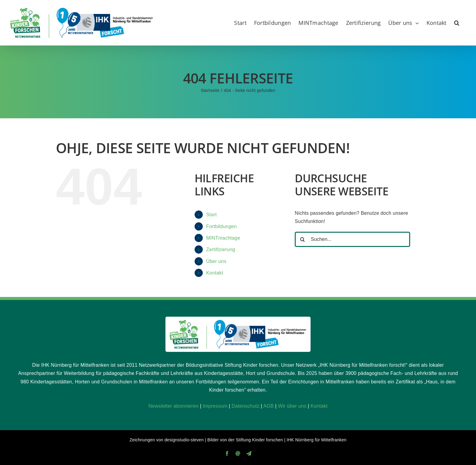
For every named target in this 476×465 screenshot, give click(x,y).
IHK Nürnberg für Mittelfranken (316, 440)
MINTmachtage (223, 238)
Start (211, 215)
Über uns (216, 261)
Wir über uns (292, 406)
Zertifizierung (221, 249)
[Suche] (302, 239)
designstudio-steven (184, 440)
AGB (269, 406)
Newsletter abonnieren (173, 406)
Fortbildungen (221, 226)
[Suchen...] (352, 239)
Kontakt (215, 273)
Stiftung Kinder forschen (259, 440)
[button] (457, 23)
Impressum (215, 406)
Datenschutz (246, 406)
